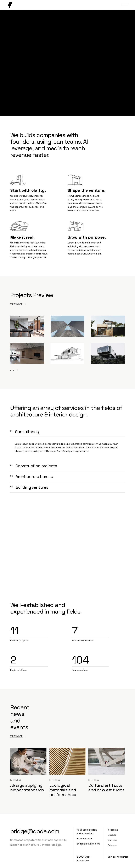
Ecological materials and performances (63, 790)
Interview (16, 780)
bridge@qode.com (35, 831)
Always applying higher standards (27, 788)
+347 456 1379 (84, 839)
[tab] (67, 432)
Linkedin (112, 835)
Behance (112, 845)
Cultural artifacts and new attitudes (106, 788)
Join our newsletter (118, 857)
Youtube (112, 840)
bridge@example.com (88, 844)
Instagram (113, 830)
